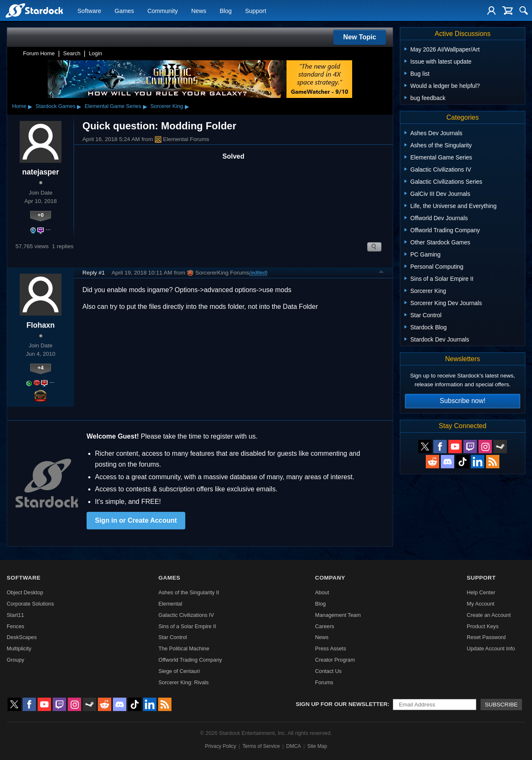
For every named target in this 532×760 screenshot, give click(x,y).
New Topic (360, 37)
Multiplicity (19, 648)
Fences (15, 626)
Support (256, 11)
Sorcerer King (167, 106)
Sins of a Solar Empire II (187, 626)
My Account (481, 604)
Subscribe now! (462, 401)
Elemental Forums (182, 139)
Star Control (173, 637)
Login (95, 53)
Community (162, 11)
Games (124, 11)
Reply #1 (94, 273)
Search (72, 53)
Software (89, 11)
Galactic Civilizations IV (186, 615)
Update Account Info (491, 648)
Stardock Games (55, 106)
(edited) (258, 273)
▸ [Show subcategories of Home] (30, 106)
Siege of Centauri (179, 671)
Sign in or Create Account (136, 520)
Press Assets (330, 648)
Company (330, 578)
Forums (324, 682)
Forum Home (39, 53)
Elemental (170, 604)
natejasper (41, 172)
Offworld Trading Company (190, 660)
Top (381, 273)
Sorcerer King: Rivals (184, 682)
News (199, 11)
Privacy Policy (221, 746)
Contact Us (328, 671)
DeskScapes (22, 637)
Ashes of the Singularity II (189, 592)
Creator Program (335, 660)
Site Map (317, 746)
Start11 (15, 615)
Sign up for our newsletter (342, 704)
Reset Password (486, 637)
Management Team (338, 615)
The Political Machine (184, 648)
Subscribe (501, 705)
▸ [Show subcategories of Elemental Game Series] (145, 106)
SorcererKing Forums (218, 273)
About (322, 592)
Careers (325, 626)
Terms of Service (261, 746)
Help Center (481, 592)
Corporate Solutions (30, 604)
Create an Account (489, 615)
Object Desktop (25, 592)
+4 (41, 368)
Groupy (15, 660)
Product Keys (483, 626)
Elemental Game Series (113, 106)
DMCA (293, 746)
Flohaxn (40, 325)
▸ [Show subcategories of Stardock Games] (79, 106)
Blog (226, 11)
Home (19, 106)
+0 (41, 215)
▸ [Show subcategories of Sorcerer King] (187, 106)
